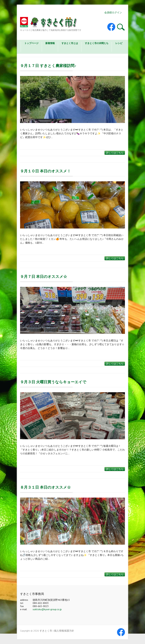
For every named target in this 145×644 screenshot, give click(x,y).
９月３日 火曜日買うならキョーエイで (53, 382)
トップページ (31, 43)
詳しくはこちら (115, 153)
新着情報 (50, 43)
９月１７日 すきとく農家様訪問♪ (48, 66)
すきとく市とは (70, 43)
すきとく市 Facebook (111, 27)
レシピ (119, 43)
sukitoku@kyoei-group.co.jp (47, 609)
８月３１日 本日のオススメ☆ (45, 487)
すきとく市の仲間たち (97, 43)
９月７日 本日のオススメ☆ (44, 277)
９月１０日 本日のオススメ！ (45, 171)
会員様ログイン (113, 12)
